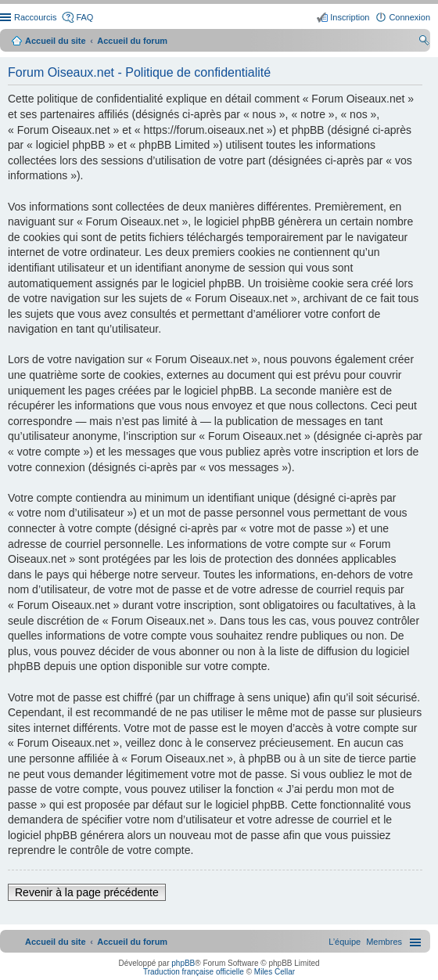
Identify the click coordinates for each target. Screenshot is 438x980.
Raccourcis (35, 17)
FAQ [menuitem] (84, 17)
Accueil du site (56, 41)
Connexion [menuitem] (409, 17)
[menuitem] (384, 942)
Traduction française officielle (194, 972)
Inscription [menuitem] (350, 17)
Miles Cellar (275, 972)
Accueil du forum (132, 41)
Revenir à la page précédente (87, 892)
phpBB (183, 963)
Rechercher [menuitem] (424, 42)
